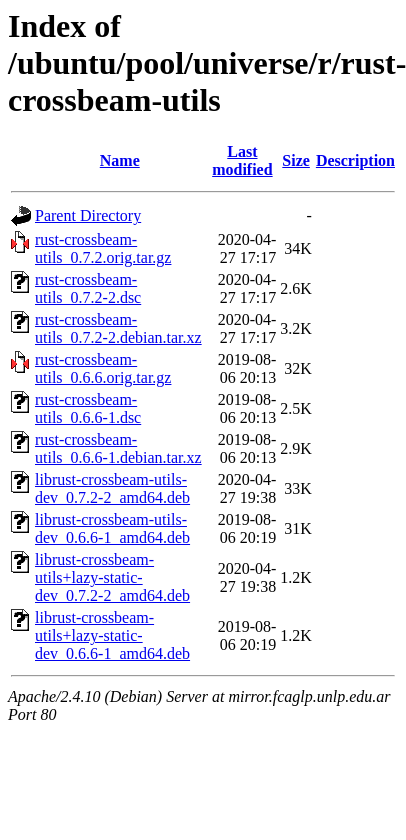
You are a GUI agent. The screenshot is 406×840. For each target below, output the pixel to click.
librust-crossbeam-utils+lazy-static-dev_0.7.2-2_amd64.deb (112, 577)
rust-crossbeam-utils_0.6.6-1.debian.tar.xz (118, 448)
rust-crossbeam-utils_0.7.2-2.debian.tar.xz (118, 328)
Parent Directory (88, 215)
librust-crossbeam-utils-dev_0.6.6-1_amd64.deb (112, 528)
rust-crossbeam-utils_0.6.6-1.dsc (88, 408)
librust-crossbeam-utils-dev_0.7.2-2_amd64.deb (112, 488)
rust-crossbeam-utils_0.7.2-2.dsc (88, 288)
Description (355, 160)
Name (120, 160)
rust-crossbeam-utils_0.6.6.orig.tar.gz (103, 368)
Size (296, 160)
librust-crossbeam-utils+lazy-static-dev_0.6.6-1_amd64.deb (112, 635)
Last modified (242, 160)
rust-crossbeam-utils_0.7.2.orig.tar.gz (103, 248)
